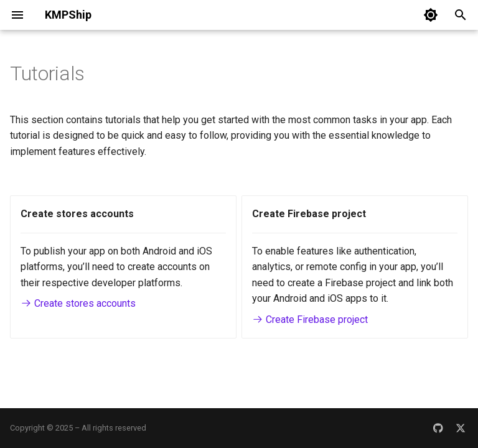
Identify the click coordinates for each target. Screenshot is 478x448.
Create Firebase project (310, 320)
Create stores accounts (78, 303)
